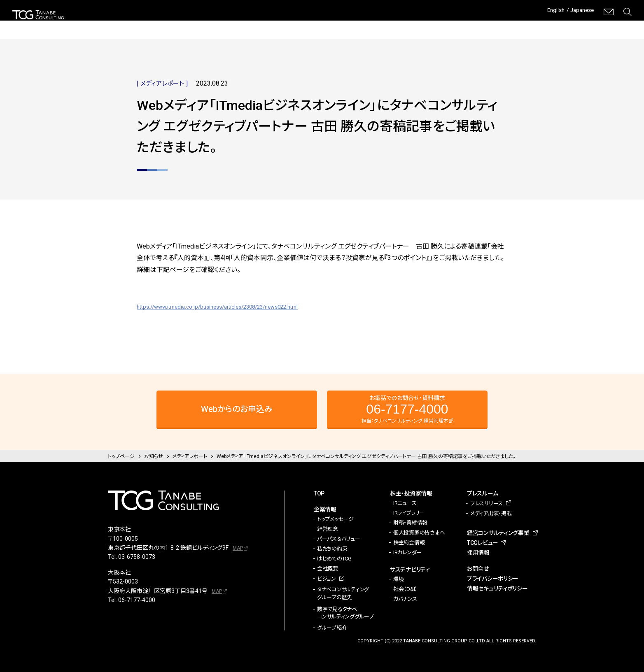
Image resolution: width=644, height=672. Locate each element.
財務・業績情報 (410, 523)
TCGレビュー (567, 25)
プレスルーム (428, 25)
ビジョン (327, 579)
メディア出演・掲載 (491, 513)
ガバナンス (405, 599)
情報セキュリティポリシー (497, 588)
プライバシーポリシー (493, 579)
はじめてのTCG (334, 559)
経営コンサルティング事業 (493, 24)
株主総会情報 (409, 543)
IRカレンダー (407, 552)
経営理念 (328, 529)
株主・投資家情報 (312, 25)
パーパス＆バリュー (339, 539)
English (548, 12)
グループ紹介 (332, 628)
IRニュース (405, 503)
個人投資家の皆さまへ (419, 533)
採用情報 (620, 25)
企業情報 (261, 25)
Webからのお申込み (237, 409)
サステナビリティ (373, 25)
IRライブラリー (409, 513)
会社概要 (328, 569)
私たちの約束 (332, 549)
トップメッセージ (335, 519)
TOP (319, 493)
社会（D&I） (405, 589)
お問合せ (478, 569)
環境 (398, 579)
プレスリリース (486, 503)
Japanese (580, 12)
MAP (238, 548)
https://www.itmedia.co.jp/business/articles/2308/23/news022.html (236, 306)
